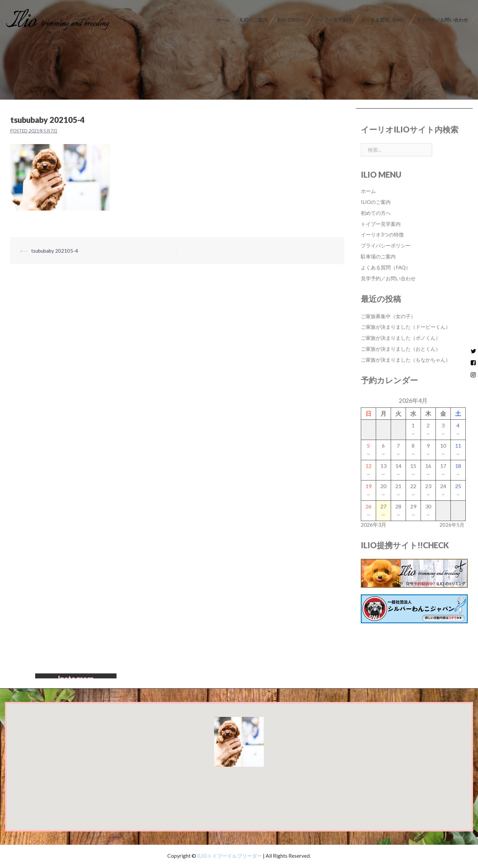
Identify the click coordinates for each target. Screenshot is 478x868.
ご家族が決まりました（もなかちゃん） (409, 359)
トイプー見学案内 (333, 20)
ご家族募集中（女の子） (390, 316)
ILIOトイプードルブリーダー (229, 857)
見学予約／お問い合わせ (442, 20)
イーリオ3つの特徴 (384, 234)
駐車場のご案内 (379, 256)
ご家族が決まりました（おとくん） (403, 348)
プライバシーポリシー (387, 245)
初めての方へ (291, 20)
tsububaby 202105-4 (56, 251)
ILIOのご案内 (253, 20)
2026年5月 (452, 524)
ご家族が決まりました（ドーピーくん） (409, 327)
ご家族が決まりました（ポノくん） (403, 338)
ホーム (223, 20)
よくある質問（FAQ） (384, 20)
